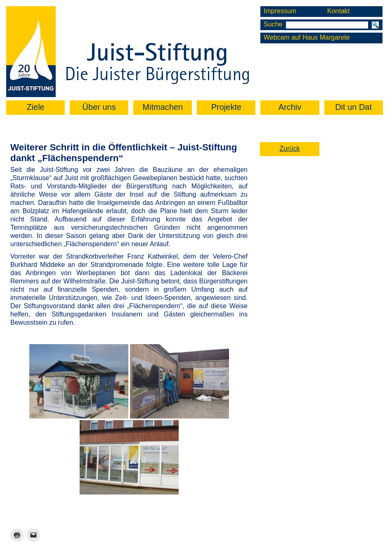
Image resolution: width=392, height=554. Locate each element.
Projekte (226, 107)
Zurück (290, 149)
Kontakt (338, 11)
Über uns (99, 107)
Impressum (280, 11)
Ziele (35, 107)
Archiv (290, 107)
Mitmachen (163, 107)
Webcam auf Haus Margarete (307, 37)
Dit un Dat (353, 107)
